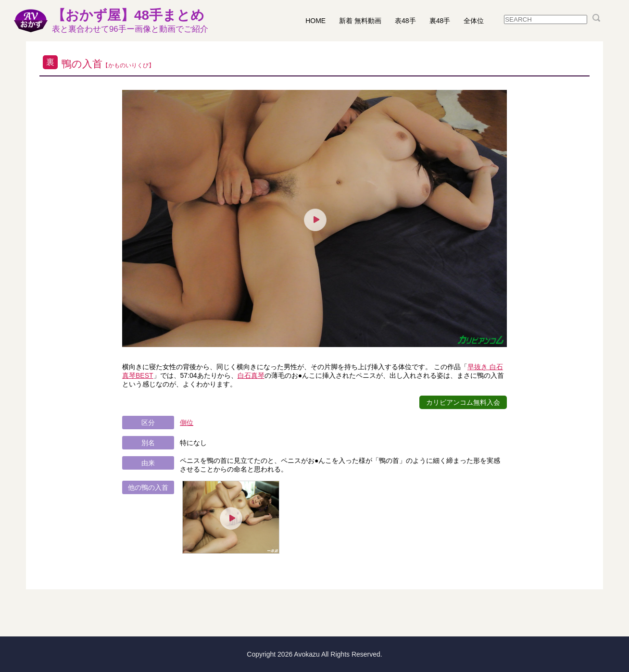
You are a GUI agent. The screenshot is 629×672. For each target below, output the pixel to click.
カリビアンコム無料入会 (463, 402)
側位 (187, 423)
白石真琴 (251, 375)
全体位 (474, 21)
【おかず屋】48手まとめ (130, 21)
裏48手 (440, 21)
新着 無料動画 (360, 21)
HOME (315, 21)
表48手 (405, 21)
